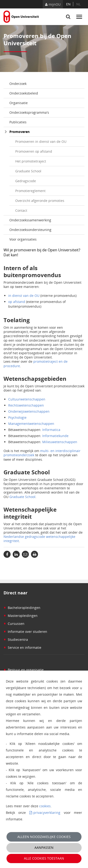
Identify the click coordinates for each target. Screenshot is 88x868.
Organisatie (19, 103)
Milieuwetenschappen (60, 442)
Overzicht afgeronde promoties (40, 201)
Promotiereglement (30, 191)
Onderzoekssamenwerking (30, 220)
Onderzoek (18, 84)
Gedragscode (26, 181)
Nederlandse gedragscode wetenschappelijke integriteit (39, 539)
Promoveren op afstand (34, 151)
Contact (21, 210)
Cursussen (14, 624)
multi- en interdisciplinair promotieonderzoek (42, 453)
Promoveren (19, 132)
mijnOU (53, 4)
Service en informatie (22, 647)
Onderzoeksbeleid (24, 93)
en (68, 4)
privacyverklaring (47, 813)
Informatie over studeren (25, 632)
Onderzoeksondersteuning (30, 230)
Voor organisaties (23, 239)
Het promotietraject (31, 161)
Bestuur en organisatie (24, 670)
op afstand (17, 302)
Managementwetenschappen (31, 424)
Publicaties (18, 122)
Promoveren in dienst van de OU (41, 142)
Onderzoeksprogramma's (29, 112)
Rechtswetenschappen (26, 405)
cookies (45, 806)
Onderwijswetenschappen (29, 411)
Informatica (51, 430)
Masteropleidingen (21, 616)
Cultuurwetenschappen (27, 399)
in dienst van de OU (24, 296)
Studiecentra (16, 640)
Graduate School (28, 171)
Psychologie (17, 417)
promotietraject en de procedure (36, 364)
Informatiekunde (55, 436)
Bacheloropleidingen (22, 608)
